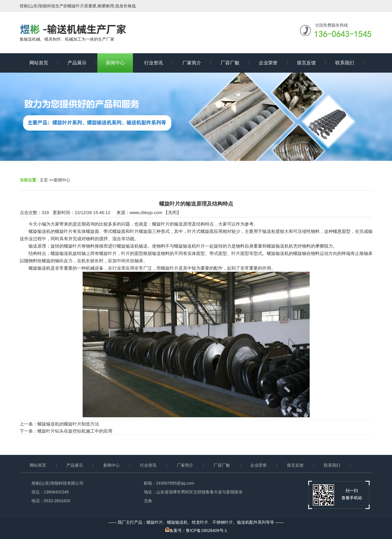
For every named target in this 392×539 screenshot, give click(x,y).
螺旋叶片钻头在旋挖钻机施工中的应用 (75, 431)
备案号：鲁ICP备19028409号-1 (196, 530)
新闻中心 (62, 180)
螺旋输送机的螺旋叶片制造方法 (68, 424)
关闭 (172, 212)
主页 (44, 180)
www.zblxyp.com (146, 212)
